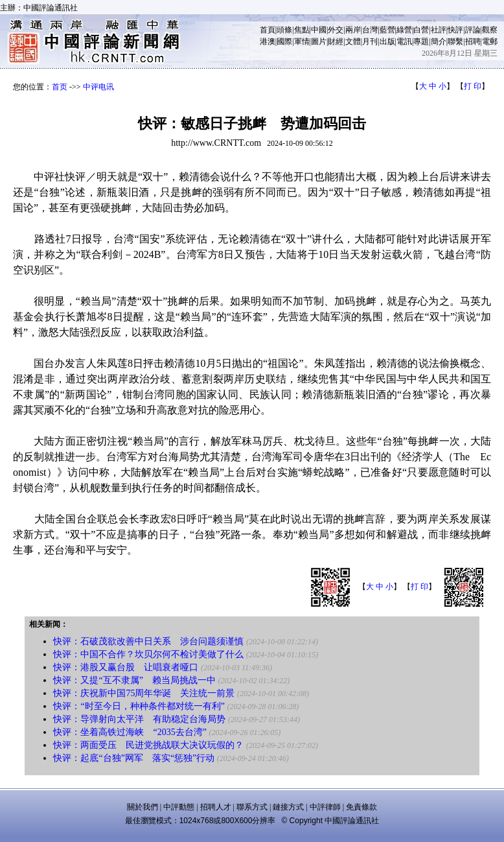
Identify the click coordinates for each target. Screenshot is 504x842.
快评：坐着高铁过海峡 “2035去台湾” (130, 732)
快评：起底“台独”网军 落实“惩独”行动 (134, 758)
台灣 (370, 30)
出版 (387, 41)
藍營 (387, 30)
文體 (353, 41)
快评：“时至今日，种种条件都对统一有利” (139, 706)
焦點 (302, 30)
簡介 (439, 41)
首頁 (268, 30)
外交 (336, 30)
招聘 (473, 41)
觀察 (490, 30)
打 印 (473, 86)
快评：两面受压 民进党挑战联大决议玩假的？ (148, 745)
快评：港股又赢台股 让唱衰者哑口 (126, 667)
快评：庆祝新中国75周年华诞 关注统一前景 (144, 693)
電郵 (490, 41)
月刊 (370, 41)
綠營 (404, 30)
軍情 (302, 41)
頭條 (284, 30)
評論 (473, 30)
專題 (421, 41)
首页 (60, 87)
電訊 (404, 41)
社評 (439, 30)
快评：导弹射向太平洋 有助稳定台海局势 (139, 719)
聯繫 (455, 41)
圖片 (319, 41)
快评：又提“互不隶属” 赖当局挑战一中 (134, 680)
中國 (319, 30)
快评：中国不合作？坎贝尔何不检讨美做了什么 (148, 654)
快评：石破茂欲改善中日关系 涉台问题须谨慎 (148, 641)
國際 (284, 41)
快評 (455, 30)
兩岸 (353, 30)
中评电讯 (98, 87)
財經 (336, 41)
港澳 (268, 41)
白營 (421, 30)
